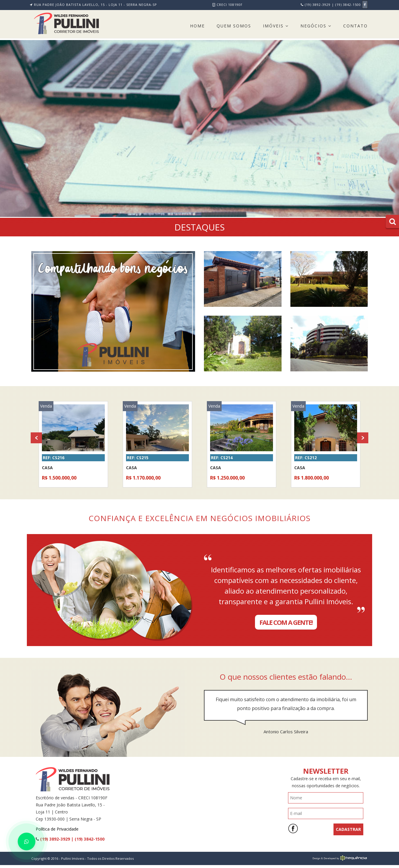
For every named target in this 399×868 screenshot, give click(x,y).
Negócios (316, 26)
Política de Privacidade (57, 829)
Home (197, 26)
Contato (355, 26)
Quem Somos (234, 26)
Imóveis (276, 26)
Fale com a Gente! (286, 622)
